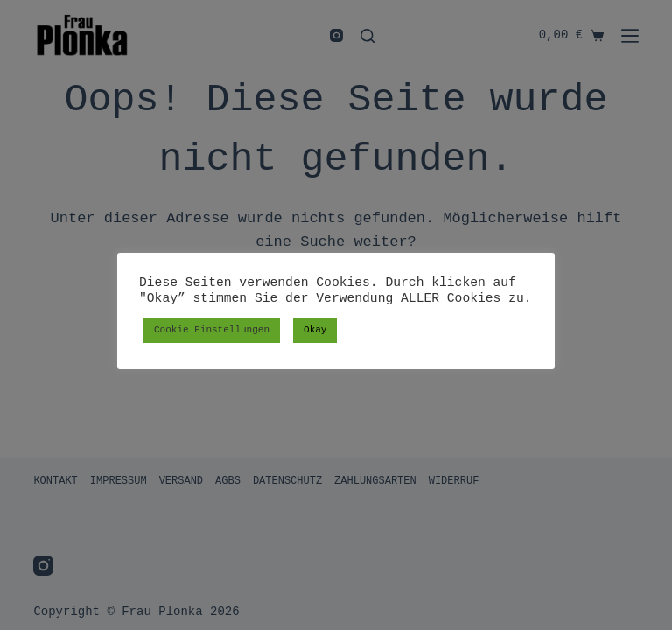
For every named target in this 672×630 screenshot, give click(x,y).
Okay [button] (315, 330)
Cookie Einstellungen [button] (212, 330)
